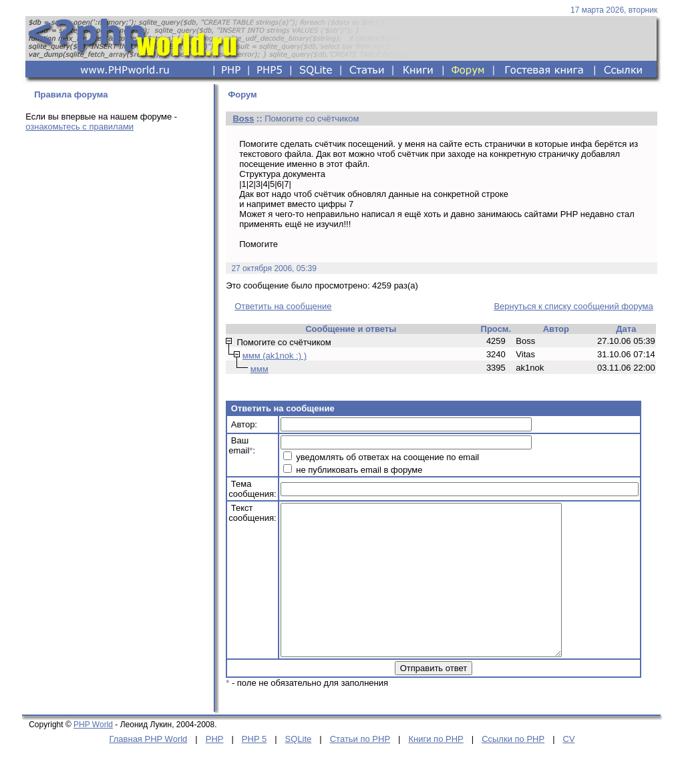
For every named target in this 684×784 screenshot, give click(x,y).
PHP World (93, 755)
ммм (260, 369)
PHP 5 (254, 769)
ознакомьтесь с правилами (79, 127)
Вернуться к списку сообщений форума (573, 306)
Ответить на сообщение (283, 306)
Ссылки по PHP (513, 769)
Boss (243, 119)
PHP (215, 769)
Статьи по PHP (360, 769)
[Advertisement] (116, 235)
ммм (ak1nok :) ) (275, 356)
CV (569, 769)
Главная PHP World (148, 769)
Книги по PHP (436, 769)
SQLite (299, 769)
